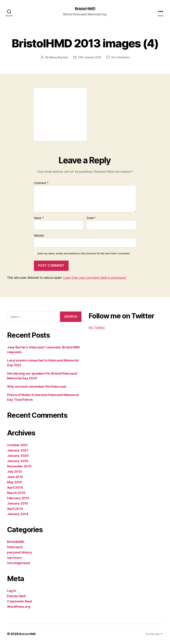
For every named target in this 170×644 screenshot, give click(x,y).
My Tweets (97, 328)
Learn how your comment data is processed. (95, 278)
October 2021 (17, 445)
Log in (12, 591)
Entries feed (16, 596)
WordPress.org (19, 607)
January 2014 (18, 514)
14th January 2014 (90, 58)
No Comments (121, 58)
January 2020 (18, 456)
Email (91, 218)
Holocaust (15, 547)
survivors (14, 558)
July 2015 (15, 472)
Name (39, 218)
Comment (41, 183)
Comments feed (19, 601)
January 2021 (18, 451)
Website (39, 236)
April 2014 (15, 509)
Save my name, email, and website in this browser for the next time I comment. (84, 254)
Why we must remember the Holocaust (37, 387)
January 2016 (18, 461)
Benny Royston (58, 58)
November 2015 (19, 466)
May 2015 (15, 482)
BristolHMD (16, 542)
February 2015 (18, 498)
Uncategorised (19, 563)
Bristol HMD (85, 9)
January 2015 (18, 504)
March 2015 (16, 493)
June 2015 (15, 477)
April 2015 (15, 488)
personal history (20, 553)
